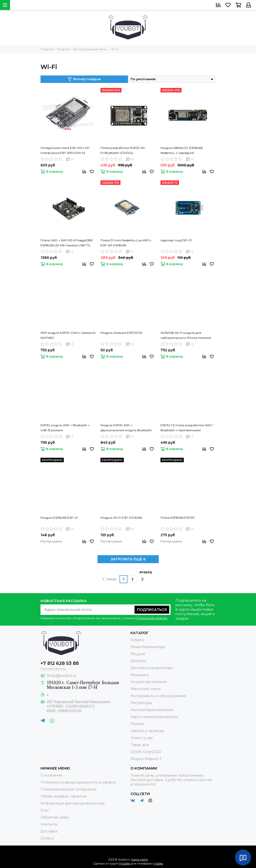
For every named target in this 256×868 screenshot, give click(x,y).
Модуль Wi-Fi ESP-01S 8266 (121, 518)
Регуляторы (141, 703)
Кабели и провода (147, 731)
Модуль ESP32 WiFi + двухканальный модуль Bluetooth (126, 428)
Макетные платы (145, 689)
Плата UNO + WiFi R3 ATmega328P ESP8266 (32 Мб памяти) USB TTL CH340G (67, 243)
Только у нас (142, 738)
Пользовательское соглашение (69, 789)
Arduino (137, 640)
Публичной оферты (151, 618)
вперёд (146, 576)
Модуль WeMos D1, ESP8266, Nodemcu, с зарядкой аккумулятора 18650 (182, 151)
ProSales (125, 864)
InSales (158, 864)
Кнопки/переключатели (152, 710)
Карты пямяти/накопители (154, 717)
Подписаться (152, 610)
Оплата (47, 838)
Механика (139, 675)
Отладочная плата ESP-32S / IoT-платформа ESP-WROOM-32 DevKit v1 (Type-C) (65, 151)
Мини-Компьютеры (148, 647)
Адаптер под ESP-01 (176, 240)
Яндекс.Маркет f (146, 759)
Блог (45, 810)
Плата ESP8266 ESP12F (178, 518)
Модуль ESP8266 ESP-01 (59, 518)
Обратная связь (55, 817)
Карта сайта (139, 860)
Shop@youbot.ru (61, 676)
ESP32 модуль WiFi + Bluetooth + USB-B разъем (65, 428)
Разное (137, 724)
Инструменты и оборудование (158, 696)
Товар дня (140, 745)
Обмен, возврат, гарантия (63, 796)
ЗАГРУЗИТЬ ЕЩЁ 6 (128, 559)
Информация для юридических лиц (72, 803)
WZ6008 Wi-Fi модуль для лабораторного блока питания (186, 335)
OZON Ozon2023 (146, 752)
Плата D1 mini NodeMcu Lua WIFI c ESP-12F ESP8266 (126, 243)
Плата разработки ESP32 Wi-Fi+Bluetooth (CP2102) (123, 150)
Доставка (49, 831)
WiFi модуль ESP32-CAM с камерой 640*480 (68, 335)
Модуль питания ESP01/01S (121, 333)
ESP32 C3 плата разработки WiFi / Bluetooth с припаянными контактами (187, 428)
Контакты (49, 824)
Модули (138, 654)
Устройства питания (149, 682)
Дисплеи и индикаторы (152, 668)
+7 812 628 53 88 (60, 663)
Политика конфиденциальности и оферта (78, 782)
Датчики (138, 661)
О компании (51, 775)
